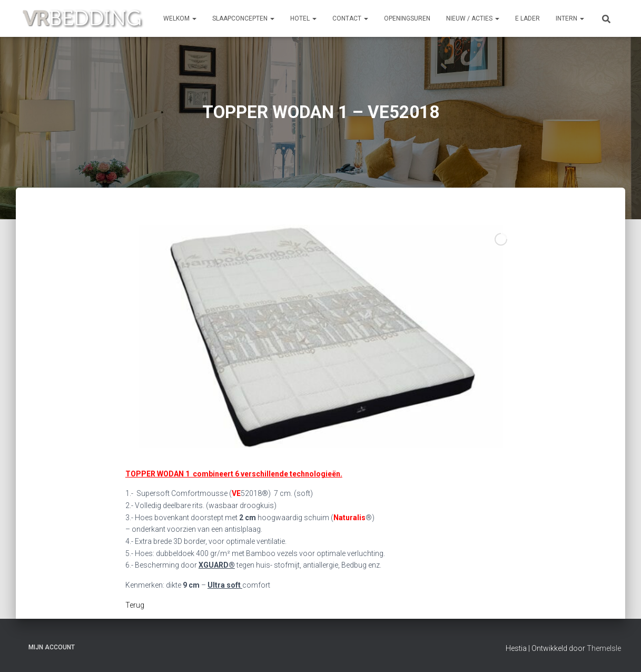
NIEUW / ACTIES (473, 18)
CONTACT (350, 18)
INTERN (570, 18)
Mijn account (52, 647)
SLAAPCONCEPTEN (243, 18)
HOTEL (303, 18)
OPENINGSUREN (407, 18)
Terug (135, 605)
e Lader (527, 18)
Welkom (180, 18)
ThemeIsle (604, 648)
